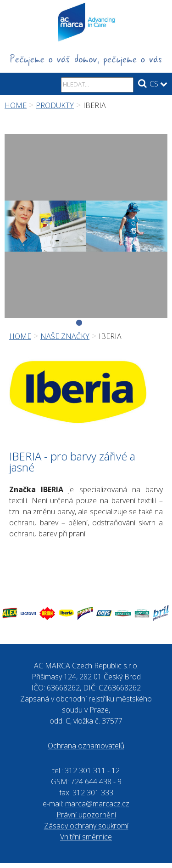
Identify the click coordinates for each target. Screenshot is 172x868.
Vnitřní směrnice (86, 837)
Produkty (55, 105)
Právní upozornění (86, 815)
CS (158, 84)
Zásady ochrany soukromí (86, 826)
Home (16, 105)
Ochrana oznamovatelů (86, 746)
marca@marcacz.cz (97, 804)
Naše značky (65, 336)
